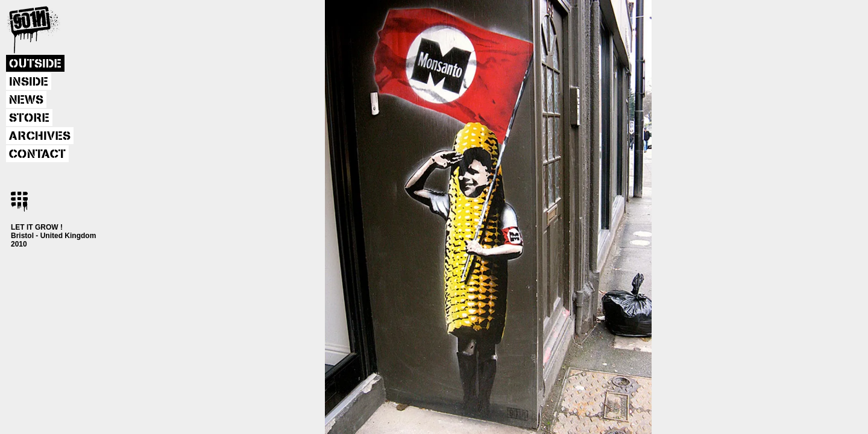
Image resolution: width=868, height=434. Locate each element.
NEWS (26, 100)
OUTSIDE (35, 64)
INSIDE (29, 82)
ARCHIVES (40, 136)
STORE (29, 118)
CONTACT (37, 154)
